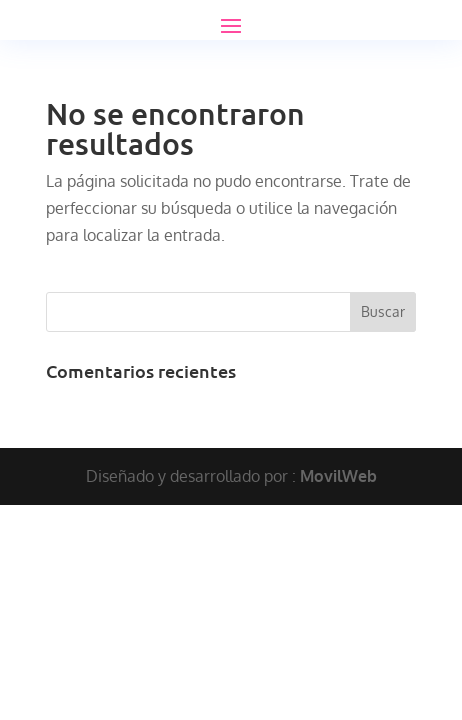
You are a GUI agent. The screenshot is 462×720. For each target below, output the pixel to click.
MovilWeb (338, 476)
